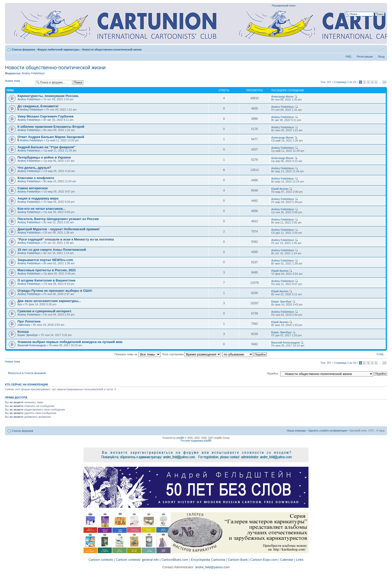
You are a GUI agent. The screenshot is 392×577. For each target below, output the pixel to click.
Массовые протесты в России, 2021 (47, 270)
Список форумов (23, 49)
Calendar (287, 560)
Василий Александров (32, 345)
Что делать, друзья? (34, 168)
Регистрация (365, 56)
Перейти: (273, 373)
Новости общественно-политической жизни (112, 49)
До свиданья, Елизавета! (38, 106)
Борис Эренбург (281, 301)
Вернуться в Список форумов (27, 373)
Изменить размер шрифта (381, 48)
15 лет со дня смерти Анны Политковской (52, 250)
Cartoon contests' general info (137, 560)
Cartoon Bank (238, 560)
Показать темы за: (138, 354)
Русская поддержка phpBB (196, 441)
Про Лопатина (29, 321)
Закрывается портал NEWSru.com (45, 260)
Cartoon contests (101, 560)
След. (380, 354)
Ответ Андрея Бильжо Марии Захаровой (51, 137)
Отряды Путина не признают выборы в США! (55, 291)
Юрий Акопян (280, 189)
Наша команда (296, 430)
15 (384, 82)
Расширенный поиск (284, 6)
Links (300, 560)
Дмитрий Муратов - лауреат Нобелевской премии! (59, 229)
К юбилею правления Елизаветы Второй (51, 127)
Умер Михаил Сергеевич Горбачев (45, 116)
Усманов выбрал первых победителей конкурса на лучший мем (70, 342)
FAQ (348, 56)
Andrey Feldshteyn (33, 73)
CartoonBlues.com (175, 560)
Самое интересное (33, 188)
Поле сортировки (191, 354)
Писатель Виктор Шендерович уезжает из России (58, 219)
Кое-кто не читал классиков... (41, 209)
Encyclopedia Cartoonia (208, 560)
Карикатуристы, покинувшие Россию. (48, 96)
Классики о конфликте (36, 178)
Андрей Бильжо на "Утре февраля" (46, 147)
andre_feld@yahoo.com (212, 567)
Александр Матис (282, 96)
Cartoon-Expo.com (264, 560)
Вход (381, 56)
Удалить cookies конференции (328, 430)
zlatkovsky (24, 325)
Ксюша (23, 332)
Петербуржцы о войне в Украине (44, 157)
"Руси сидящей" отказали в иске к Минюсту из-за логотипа (66, 239)
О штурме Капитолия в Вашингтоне (46, 280)
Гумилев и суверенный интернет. (45, 311)
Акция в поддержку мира (38, 198)
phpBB (180, 438)
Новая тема (19, 82)
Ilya (20, 304)
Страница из (345, 82)
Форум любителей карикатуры (58, 49)
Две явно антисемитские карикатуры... (49, 301)
